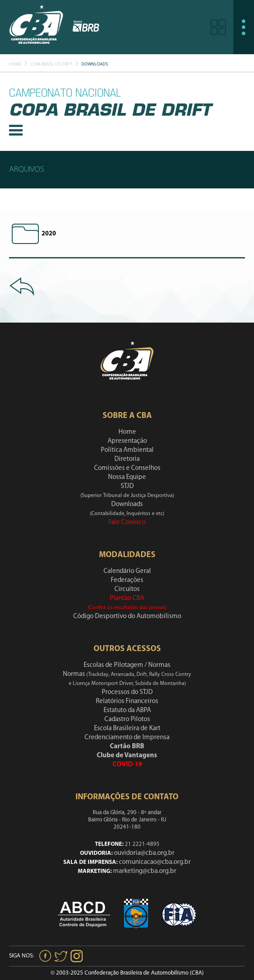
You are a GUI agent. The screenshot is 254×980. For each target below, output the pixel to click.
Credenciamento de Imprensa (127, 738)
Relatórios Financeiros (127, 701)
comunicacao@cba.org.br (155, 862)
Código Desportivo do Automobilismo (127, 617)
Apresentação (127, 441)
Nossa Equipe (127, 477)
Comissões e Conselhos (127, 468)
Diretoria (127, 459)
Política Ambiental (127, 450)
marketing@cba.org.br (145, 871)
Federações (127, 580)
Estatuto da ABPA (127, 710)
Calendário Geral (127, 571)
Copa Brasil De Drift (51, 64)
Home (15, 64)
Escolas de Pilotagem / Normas (127, 665)
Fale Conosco (127, 523)
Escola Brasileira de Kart (127, 729)
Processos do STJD (127, 692)
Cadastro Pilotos (127, 720)
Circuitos (127, 589)
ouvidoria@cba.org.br (144, 853)
